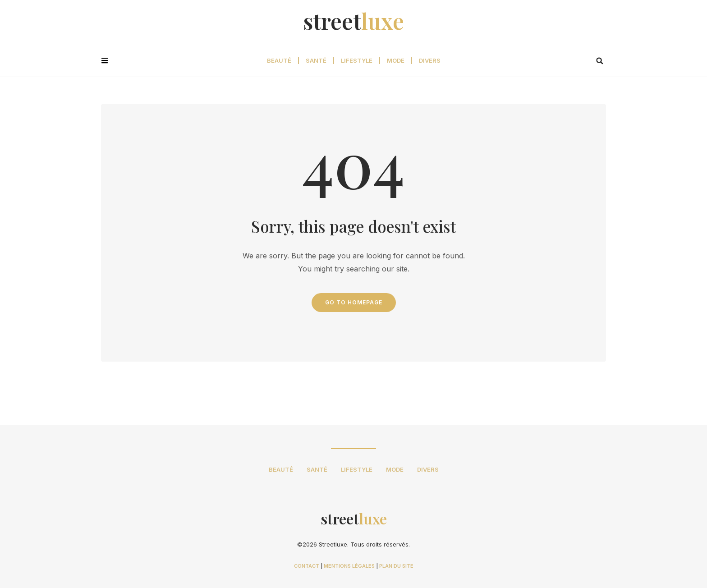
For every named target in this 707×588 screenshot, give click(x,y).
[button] (600, 61)
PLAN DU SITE (396, 566)
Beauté (279, 60)
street (354, 21)
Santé (316, 60)
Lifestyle (357, 60)
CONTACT (307, 566)
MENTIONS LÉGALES (349, 566)
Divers (430, 60)
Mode (396, 60)
